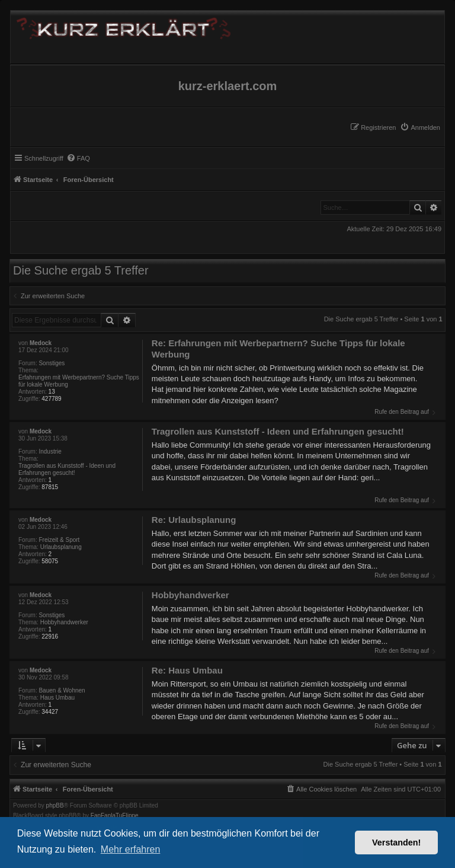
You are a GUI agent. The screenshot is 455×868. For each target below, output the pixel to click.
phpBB (55, 806)
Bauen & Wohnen (62, 690)
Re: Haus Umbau (187, 670)
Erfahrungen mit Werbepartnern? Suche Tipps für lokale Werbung (79, 381)
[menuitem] (420, 127)
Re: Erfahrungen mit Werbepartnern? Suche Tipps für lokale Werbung (278, 349)
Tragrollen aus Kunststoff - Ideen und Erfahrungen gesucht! (67, 469)
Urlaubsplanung (61, 547)
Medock (41, 343)
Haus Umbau (57, 698)
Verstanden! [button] (396, 843)
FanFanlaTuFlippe (115, 816)
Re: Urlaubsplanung (194, 520)
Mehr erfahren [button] (131, 849)
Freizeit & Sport (59, 540)
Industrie (50, 451)
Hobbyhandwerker (64, 622)
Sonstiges (52, 363)
